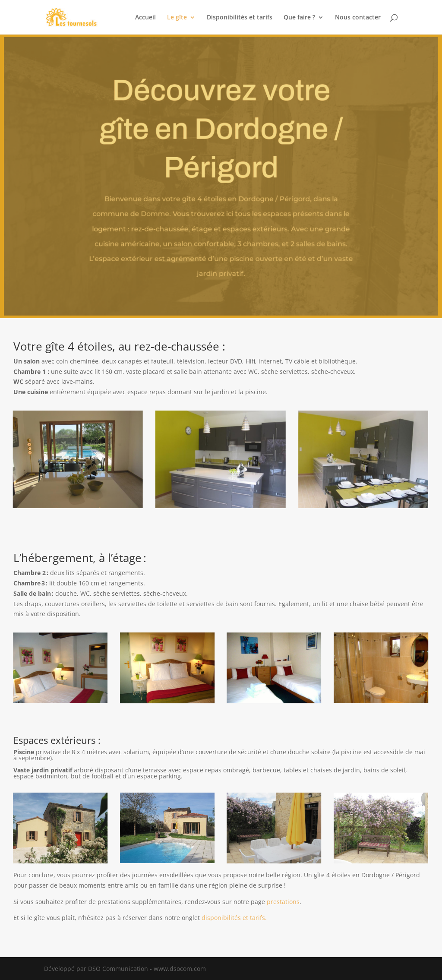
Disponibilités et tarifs (240, 18)
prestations (283, 902)
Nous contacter (358, 18)
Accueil (145, 18)
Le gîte (177, 18)
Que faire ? (299, 18)
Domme (156, 213)
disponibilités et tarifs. (234, 918)
